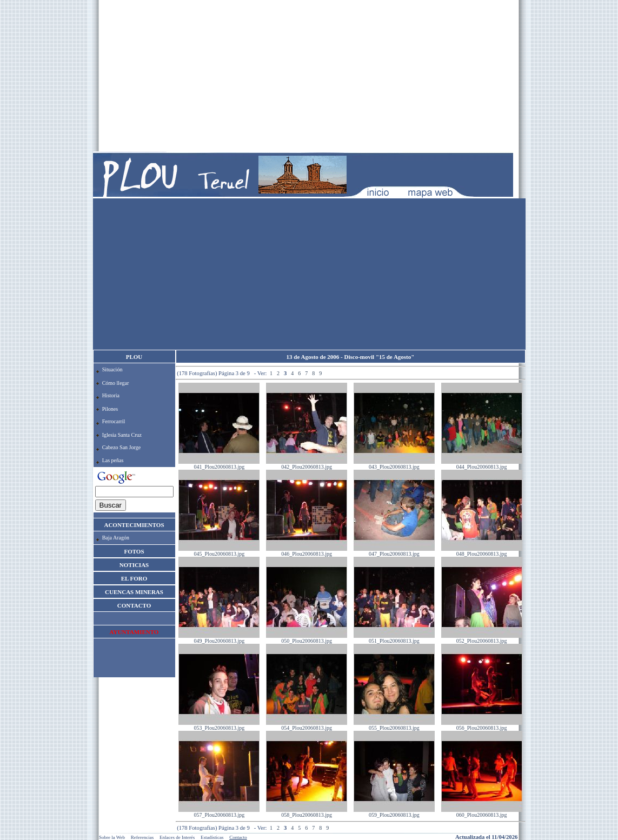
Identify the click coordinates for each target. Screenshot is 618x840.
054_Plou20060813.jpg (307, 725)
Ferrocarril (114, 421)
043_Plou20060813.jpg (394, 464)
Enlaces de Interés (177, 837)
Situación (112, 369)
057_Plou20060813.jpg (219, 812)
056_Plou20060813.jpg (482, 725)
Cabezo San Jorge (121, 447)
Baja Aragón (116, 538)
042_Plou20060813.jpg (307, 464)
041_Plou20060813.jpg (219, 464)
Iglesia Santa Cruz (122, 435)
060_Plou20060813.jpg (482, 812)
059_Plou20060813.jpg (394, 812)
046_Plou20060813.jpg (307, 551)
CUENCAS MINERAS (134, 592)
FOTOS (134, 551)
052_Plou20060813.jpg (482, 638)
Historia (111, 395)
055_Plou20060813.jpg (394, 725)
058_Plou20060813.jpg (307, 812)
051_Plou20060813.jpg (394, 638)
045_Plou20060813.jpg (219, 551)
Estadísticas (212, 837)
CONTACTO (134, 605)
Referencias (142, 837)
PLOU (134, 357)
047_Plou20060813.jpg (394, 551)
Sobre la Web (112, 837)
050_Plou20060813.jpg (307, 638)
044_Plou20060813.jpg (482, 464)
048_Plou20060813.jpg (482, 551)
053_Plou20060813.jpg (219, 725)
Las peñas (113, 460)
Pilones (110, 409)
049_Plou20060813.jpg (219, 638)
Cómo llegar (116, 383)
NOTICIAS (134, 565)
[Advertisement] (309, 76)
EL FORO (134, 578)
